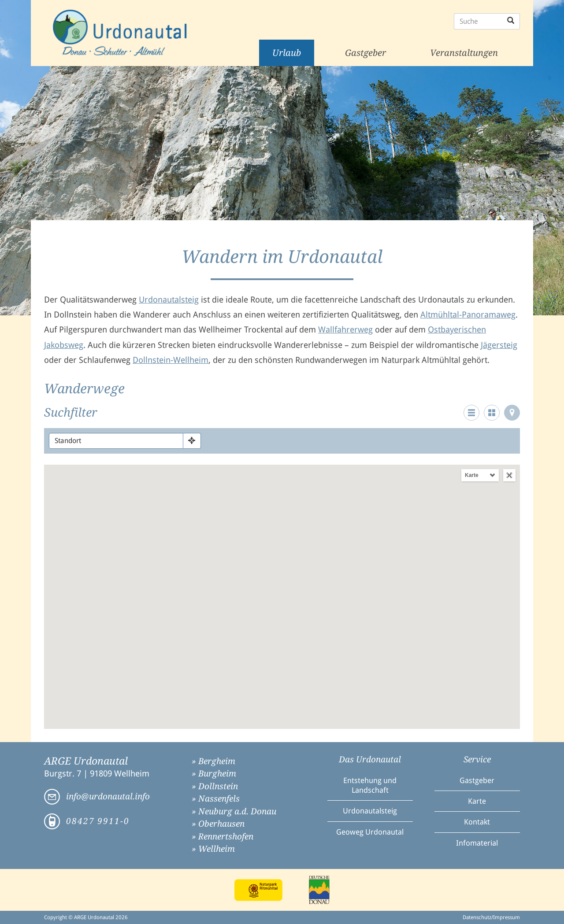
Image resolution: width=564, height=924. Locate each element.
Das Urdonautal (370, 760)
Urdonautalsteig (169, 300)
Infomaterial (477, 843)
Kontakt (477, 822)
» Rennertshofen (223, 837)
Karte (472, 475)
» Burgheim (214, 774)
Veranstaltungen (464, 53)
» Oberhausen (218, 824)
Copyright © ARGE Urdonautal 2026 (86, 917)
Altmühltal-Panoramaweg (468, 315)
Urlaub (287, 53)
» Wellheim (213, 849)
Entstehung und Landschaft (370, 785)
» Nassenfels (216, 799)
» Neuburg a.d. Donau (234, 811)
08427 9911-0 (98, 821)
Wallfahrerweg (345, 330)
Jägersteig (499, 345)
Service (477, 760)
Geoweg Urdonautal (370, 832)
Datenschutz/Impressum (491, 917)
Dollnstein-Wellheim (171, 360)
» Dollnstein (215, 786)
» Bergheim (213, 761)
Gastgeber (365, 53)
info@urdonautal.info (108, 796)
